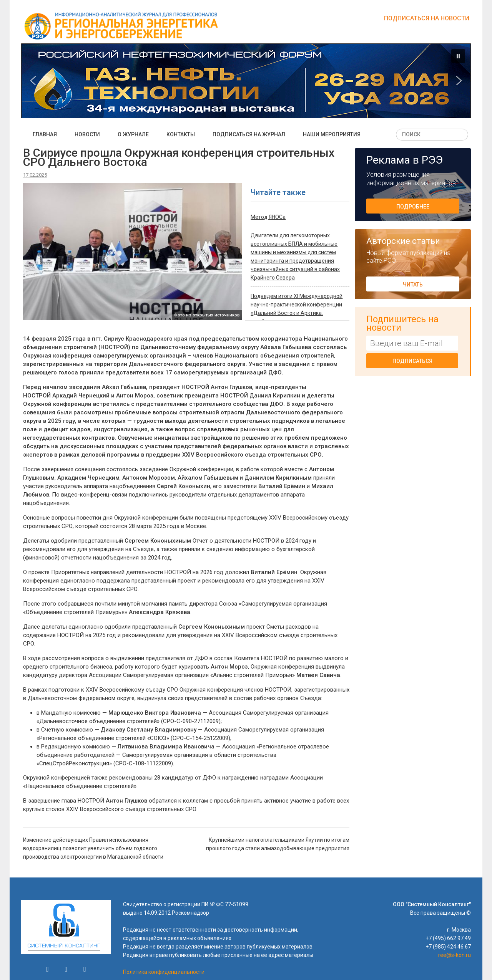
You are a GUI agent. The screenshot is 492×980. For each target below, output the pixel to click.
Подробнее (413, 207)
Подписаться (412, 361)
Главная (45, 134)
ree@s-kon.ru (455, 955)
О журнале (133, 134)
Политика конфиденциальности (164, 972)
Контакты (181, 134)
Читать (413, 285)
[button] (246, 81)
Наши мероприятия (332, 134)
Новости (87, 134)
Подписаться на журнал (249, 134)
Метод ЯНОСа (268, 217)
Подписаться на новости (427, 18)
